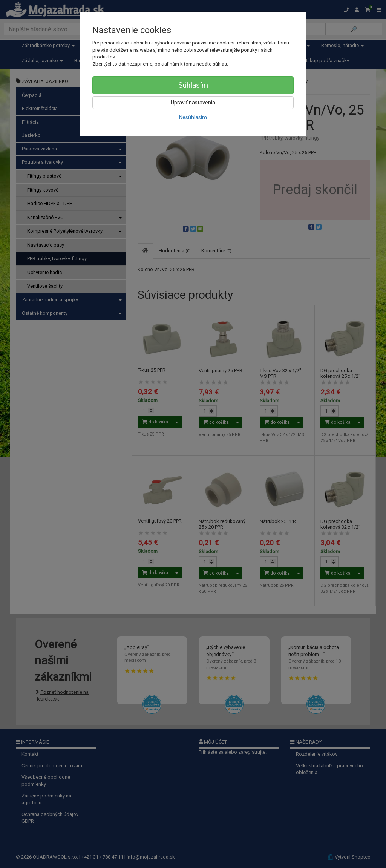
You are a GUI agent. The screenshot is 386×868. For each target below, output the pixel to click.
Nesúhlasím (193, 117)
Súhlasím (193, 85)
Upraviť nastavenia (193, 103)
